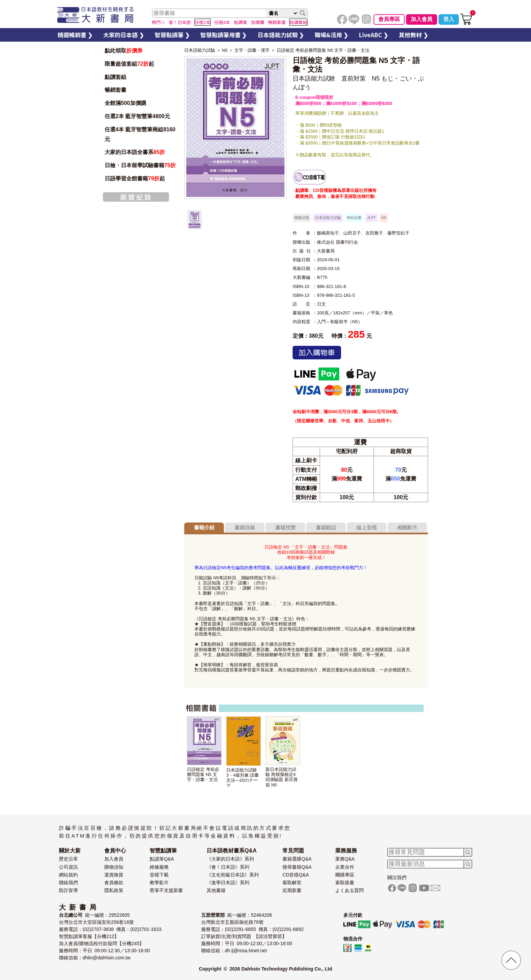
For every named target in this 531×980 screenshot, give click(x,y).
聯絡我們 (68, 883)
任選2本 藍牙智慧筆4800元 (137, 116)
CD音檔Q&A (296, 875)
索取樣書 (345, 883)
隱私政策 (114, 890)
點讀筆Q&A (162, 859)
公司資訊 (68, 867)
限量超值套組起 (129, 64)
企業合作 (345, 867)
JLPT (371, 218)
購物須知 (114, 867)
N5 (225, 50)
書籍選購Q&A (297, 859)
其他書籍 (216, 890)
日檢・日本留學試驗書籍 (140, 165)
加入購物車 (317, 353)
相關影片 (407, 527)
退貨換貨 (114, 875)
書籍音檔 (310, 177)
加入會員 (422, 19)
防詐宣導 (68, 890)
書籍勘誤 (326, 527)
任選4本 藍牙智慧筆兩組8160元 (140, 134)
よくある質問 (349, 890)
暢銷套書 (115, 90)
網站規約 (68, 875)
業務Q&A (345, 859)
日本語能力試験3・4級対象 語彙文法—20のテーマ (242, 778)
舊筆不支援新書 (166, 890)
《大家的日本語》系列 (230, 859)
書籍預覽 (285, 527)
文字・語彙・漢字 (252, 50)
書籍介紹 (204, 527)
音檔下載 (159, 875)
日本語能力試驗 (200, 50)
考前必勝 (354, 218)
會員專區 (389, 19)
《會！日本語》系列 (228, 867)
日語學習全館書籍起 (135, 179)
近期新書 (292, 890)
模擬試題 (302, 218)
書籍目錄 (245, 527)
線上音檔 (367, 527)
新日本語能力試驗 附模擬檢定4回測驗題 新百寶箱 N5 (282, 777)
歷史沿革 (68, 859)
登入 (449, 19)
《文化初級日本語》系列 (233, 875)
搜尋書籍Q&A (297, 867)
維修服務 (159, 867)
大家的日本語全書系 (135, 152)
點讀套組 (115, 77)
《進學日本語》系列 (228, 883)
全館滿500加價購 (126, 103)
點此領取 (124, 51)
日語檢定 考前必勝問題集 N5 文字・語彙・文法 (323, 50)
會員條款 (114, 883)
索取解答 (292, 883)
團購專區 (345, 875)
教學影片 (159, 883)
